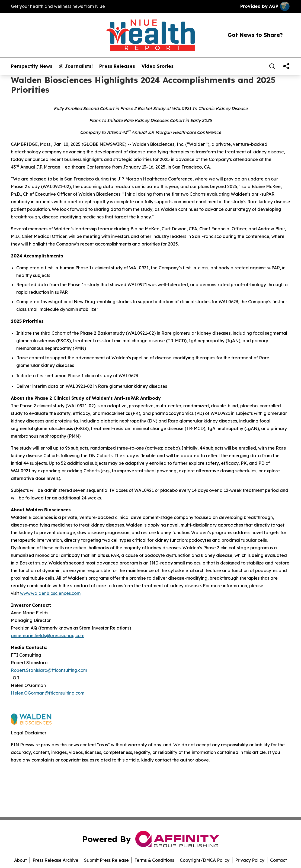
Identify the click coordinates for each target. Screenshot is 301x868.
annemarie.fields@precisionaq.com (48, 635)
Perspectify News (32, 66)
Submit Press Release (106, 860)
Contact (278, 860)
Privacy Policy (250, 860)
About (20, 860)
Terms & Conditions (154, 860)
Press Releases (117, 66)
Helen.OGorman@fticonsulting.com (48, 693)
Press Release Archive (55, 860)
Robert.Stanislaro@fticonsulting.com (49, 670)
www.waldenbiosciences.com (50, 593)
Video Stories (158, 66)
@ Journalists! (76, 66)
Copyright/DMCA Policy (205, 860)
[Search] (272, 66)
